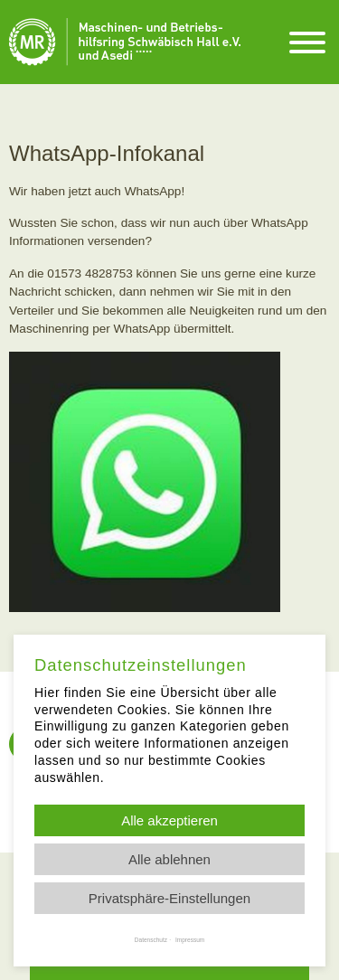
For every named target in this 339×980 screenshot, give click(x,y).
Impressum (190, 940)
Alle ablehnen (169, 859)
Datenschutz (151, 940)
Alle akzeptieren (169, 820)
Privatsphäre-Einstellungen (169, 898)
